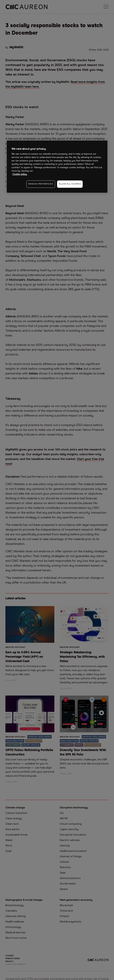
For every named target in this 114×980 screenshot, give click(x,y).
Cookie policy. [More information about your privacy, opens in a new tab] (20, 175)
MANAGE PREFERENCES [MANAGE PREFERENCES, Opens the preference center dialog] (41, 184)
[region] (57, 167)
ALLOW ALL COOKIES (70, 184)
